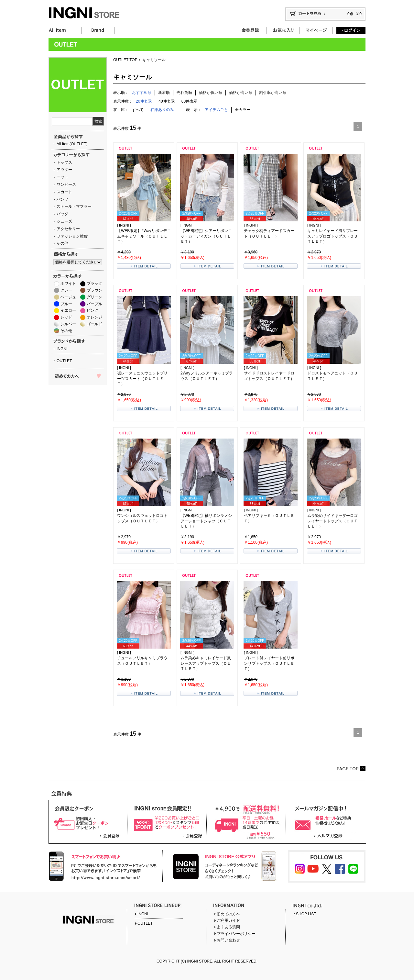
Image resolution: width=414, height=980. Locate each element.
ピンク (93, 310)
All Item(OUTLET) (72, 144)
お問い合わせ (228, 940)
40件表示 (166, 101)
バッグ (62, 214)
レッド (66, 317)
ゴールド (94, 324)
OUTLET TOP (125, 60)
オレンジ (94, 317)
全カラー (243, 110)
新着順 (164, 93)
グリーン (94, 297)
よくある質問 (228, 927)
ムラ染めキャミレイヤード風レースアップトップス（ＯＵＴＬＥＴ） (206, 663)
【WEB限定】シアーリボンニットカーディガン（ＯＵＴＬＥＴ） (206, 236)
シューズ (64, 221)
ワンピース (66, 184)
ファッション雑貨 (72, 236)
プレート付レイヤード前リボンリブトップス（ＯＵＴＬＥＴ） (269, 663)
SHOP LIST (306, 914)
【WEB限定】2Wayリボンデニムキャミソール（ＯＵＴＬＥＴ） (144, 236)
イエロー (68, 310)
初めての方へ (228, 914)
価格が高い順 (241, 93)
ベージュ (68, 297)
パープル (94, 304)
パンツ (62, 199)
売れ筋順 (184, 93)
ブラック (94, 284)
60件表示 (189, 101)
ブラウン (94, 290)
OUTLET (64, 361)
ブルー (66, 304)
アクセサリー (68, 229)
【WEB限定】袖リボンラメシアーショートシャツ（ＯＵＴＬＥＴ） (206, 521)
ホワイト (68, 284)
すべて (138, 110)
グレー (66, 290)
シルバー (68, 324)
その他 (62, 243)
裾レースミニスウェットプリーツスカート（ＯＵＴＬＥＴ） (142, 379)
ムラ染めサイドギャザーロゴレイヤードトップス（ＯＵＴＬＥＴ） (332, 521)
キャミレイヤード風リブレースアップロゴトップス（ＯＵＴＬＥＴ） (332, 236)
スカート (64, 192)
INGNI (62, 349)
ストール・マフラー (74, 206)
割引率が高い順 (273, 93)
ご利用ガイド (228, 920)
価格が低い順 (211, 93)
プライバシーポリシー (236, 934)
